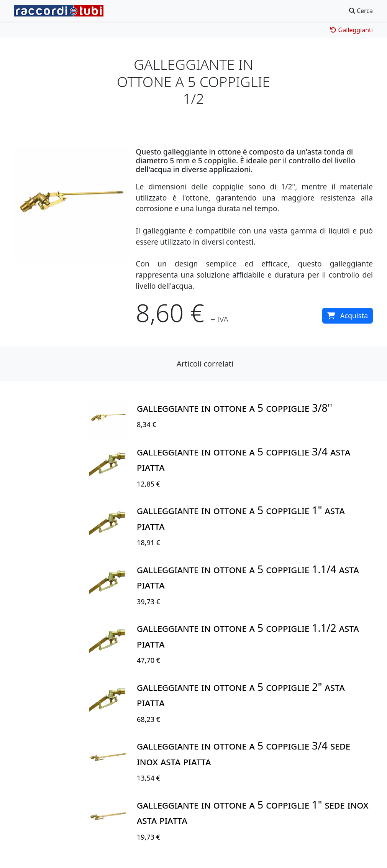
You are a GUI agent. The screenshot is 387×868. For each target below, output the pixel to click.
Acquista (348, 316)
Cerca (361, 11)
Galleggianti (352, 30)
